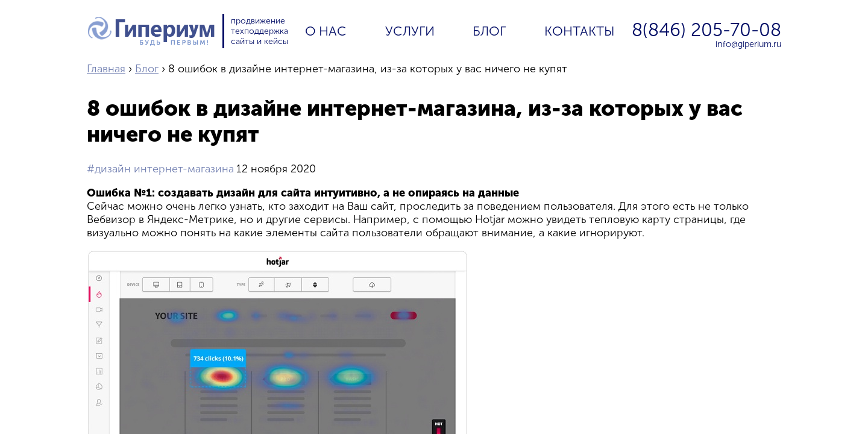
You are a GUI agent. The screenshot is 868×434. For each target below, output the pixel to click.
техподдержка (259, 31)
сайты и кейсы (259, 41)
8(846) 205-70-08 (706, 30)
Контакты (580, 31)
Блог (489, 31)
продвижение (258, 21)
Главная (106, 69)
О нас (326, 31)
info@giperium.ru (748, 44)
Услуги (410, 31)
